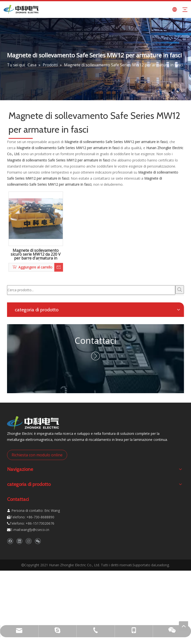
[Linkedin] (19, 541)
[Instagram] (28, 541)
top (183, 626)
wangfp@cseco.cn (35, 530)
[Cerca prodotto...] (91, 290)
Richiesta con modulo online (37, 455)
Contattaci (95, 341)
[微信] (38, 541)
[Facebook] (10, 541)
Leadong (162, 565)
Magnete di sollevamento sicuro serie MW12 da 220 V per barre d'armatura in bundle (36, 254)
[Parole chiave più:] (180, 290)
